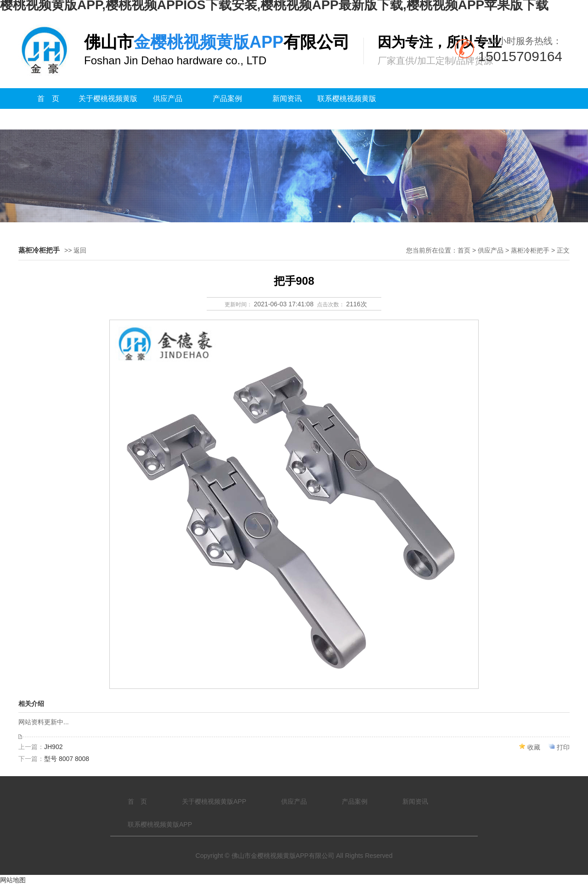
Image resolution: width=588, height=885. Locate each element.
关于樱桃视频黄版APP (108, 109)
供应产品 (168, 99)
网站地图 (13, 880)
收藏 (534, 747)
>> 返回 (75, 250)
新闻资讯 (287, 99)
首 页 (48, 99)
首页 (464, 250)
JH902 (53, 747)
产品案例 (227, 99)
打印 (563, 747)
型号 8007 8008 (67, 759)
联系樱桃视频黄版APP (347, 109)
